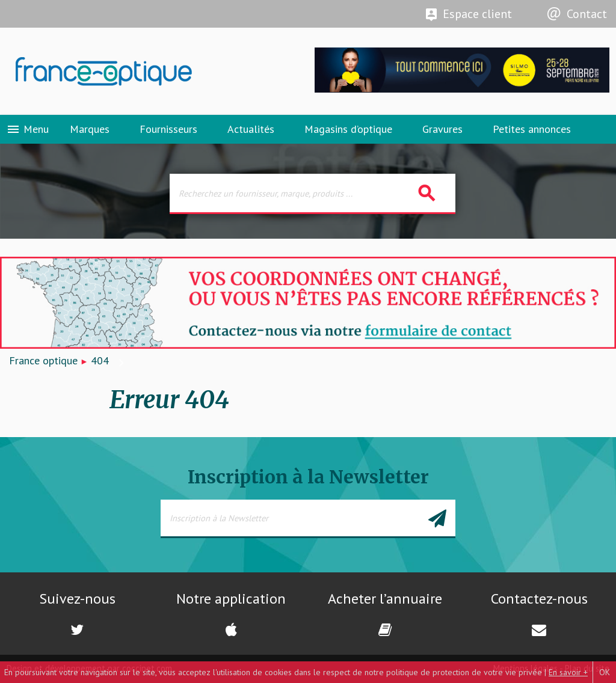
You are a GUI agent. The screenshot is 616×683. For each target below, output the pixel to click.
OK (605, 672)
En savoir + (568, 672)
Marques (90, 129)
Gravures (442, 129)
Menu (27, 129)
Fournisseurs (168, 129)
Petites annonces (532, 129)
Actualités (251, 129)
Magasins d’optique (348, 129)
